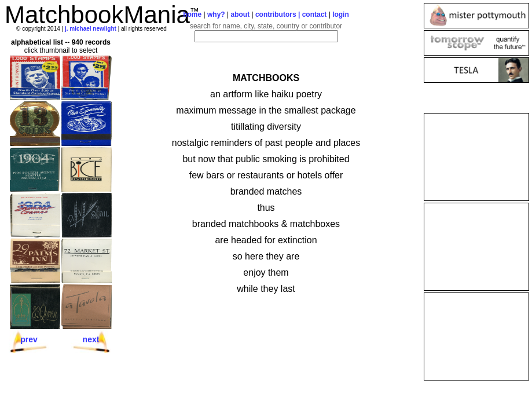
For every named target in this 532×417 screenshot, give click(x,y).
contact (315, 14)
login (341, 14)
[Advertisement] (476, 157)
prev (29, 339)
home (192, 14)
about (240, 14)
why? (216, 14)
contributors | (279, 14)
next (91, 339)
